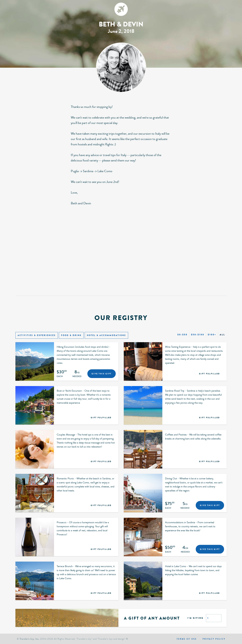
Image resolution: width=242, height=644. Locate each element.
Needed (77, 377)
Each (60, 377)
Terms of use (187, 639)
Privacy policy (214, 639)
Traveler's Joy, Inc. (30, 639)
